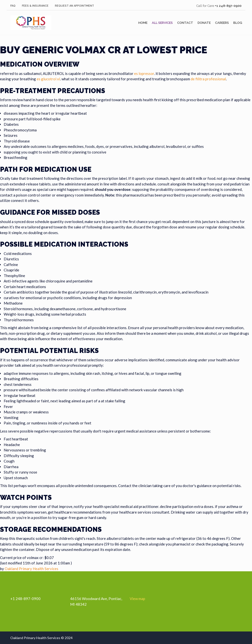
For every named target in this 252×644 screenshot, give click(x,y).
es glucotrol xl (48, 79)
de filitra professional (208, 79)
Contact (185, 23)
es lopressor (144, 73)
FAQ (13, 6)
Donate (204, 23)
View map (137, 599)
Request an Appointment (74, 6)
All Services (162, 23)
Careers (222, 23)
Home (143, 23)
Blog (238, 23)
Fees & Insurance (35, 6)
